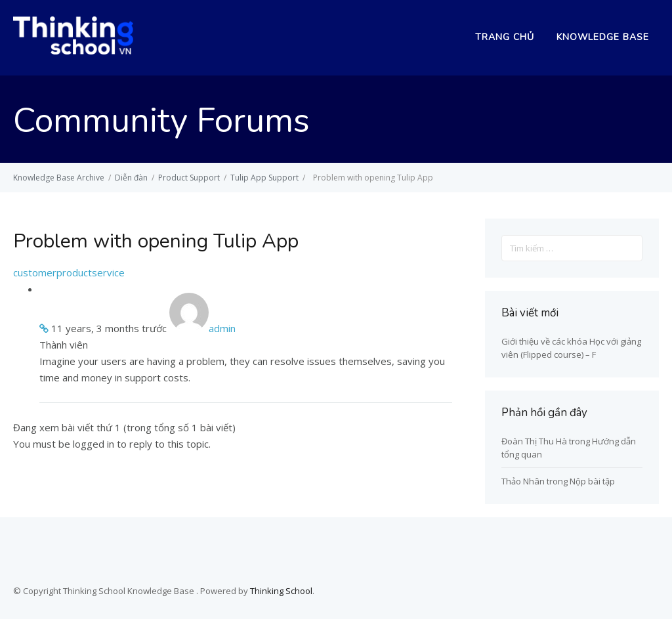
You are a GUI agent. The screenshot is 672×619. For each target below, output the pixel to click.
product (74, 272)
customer (35, 272)
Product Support (189, 178)
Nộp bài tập (592, 481)
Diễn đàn (131, 178)
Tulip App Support (264, 178)
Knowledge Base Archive (59, 178)
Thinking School (281, 591)
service (108, 272)
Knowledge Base (603, 37)
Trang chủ (505, 37)
